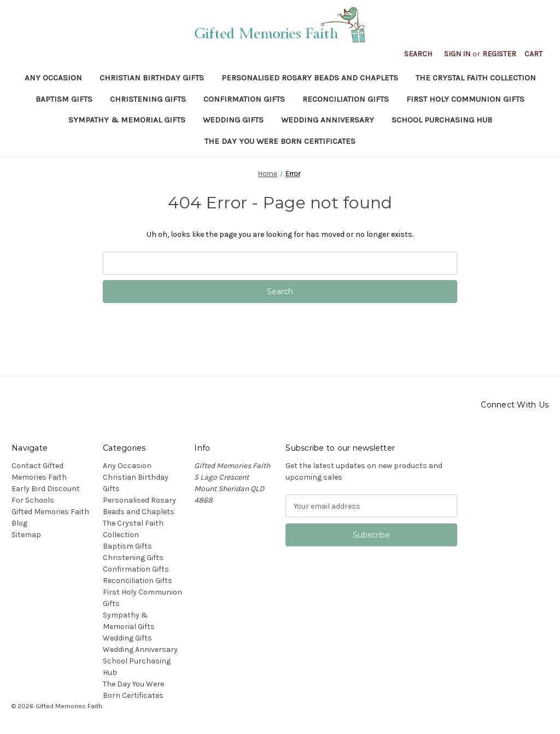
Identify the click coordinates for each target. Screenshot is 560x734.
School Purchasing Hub (442, 120)
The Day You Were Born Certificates (280, 141)
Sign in (457, 54)
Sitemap (26, 535)
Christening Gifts (148, 99)
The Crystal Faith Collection (476, 78)
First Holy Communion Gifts (465, 99)
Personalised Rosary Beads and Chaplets (310, 78)
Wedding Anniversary (328, 120)
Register (499, 54)
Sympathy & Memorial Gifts (127, 120)
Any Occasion (53, 78)
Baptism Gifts (64, 99)
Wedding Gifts (233, 120)
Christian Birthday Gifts (152, 78)
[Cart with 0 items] (533, 54)
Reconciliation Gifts (346, 99)
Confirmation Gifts (244, 99)
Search (418, 54)
